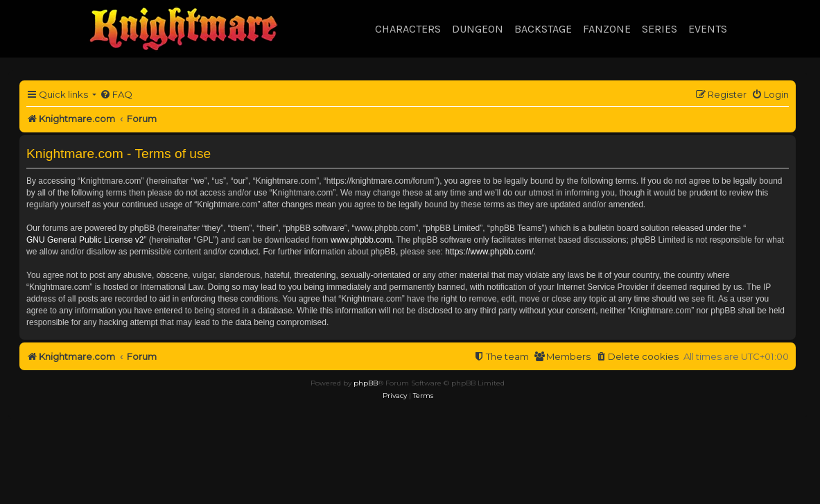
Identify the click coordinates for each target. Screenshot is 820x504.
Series (660, 29)
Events (708, 29)
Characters (408, 29)
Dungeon (478, 29)
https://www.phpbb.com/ (489, 252)
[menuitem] (116, 95)
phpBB (366, 383)
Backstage (543, 29)
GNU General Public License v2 (85, 240)
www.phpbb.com (361, 240)
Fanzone (607, 29)
